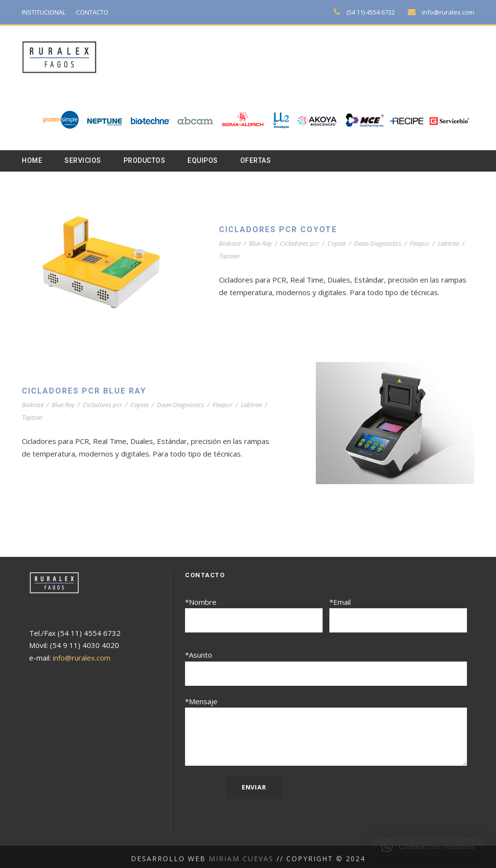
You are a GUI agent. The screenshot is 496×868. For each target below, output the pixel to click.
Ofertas (266, 161)
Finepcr (428, 244)
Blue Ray (263, 244)
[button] (428, 847)
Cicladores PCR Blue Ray (88, 391)
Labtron (457, 244)
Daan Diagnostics (385, 244)
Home (32, 161)
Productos (150, 161)
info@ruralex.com (449, 12)
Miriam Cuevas (242, 854)
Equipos (210, 161)
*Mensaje (326, 729)
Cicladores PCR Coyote (281, 230)
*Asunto (326, 667)
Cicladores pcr (303, 244)
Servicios (85, 161)
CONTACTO (98, 12)
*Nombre (254, 615)
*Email (398, 615)
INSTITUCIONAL (46, 12)
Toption (235, 257)
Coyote (342, 244)
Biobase (230, 244)
